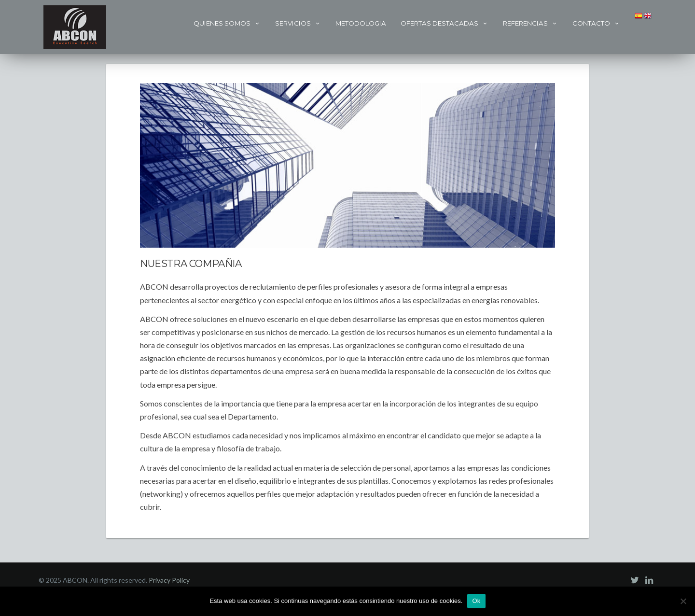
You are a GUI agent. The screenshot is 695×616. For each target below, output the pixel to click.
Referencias (530, 23)
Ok (476, 601)
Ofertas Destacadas (445, 23)
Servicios (298, 23)
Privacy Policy (169, 580)
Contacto (596, 23)
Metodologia (361, 23)
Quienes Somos (227, 23)
